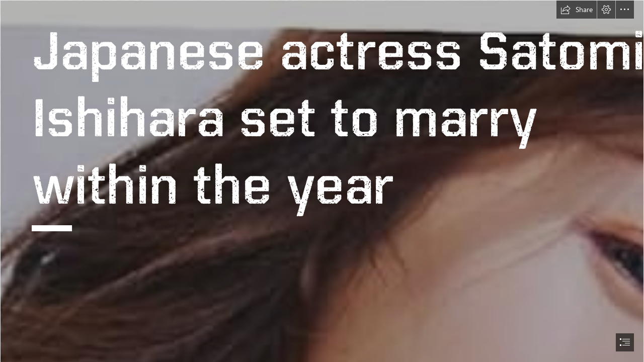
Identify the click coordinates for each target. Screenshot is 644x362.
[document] (322, 181)
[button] (577, 10)
